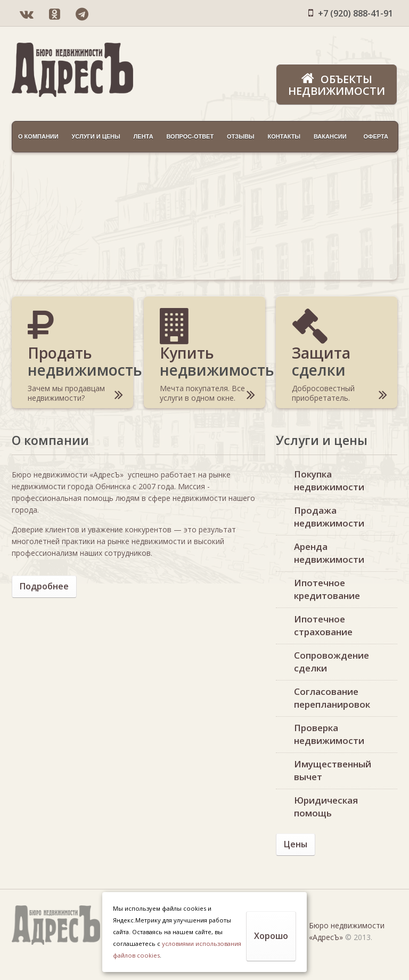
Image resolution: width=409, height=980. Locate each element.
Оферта (375, 136)
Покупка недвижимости (329, 480)
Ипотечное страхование (323, 625)
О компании (38, 136)
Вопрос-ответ (190, 136)
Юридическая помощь (326, 807)
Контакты (284, 136)
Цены (296, 844)
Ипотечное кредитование (327, 589)
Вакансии (330, 136)
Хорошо (271, 936)
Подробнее (44, 586)
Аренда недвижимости (329, 553)
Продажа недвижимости (329, 517)
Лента (144, 136)
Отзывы (241, 136)
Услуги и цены (96, 136)
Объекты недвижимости (337, 85)
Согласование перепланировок (332, 698)
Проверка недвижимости (329, 734)
